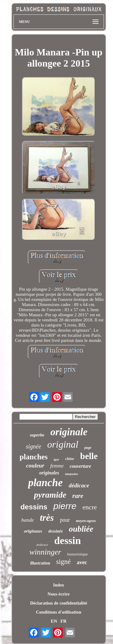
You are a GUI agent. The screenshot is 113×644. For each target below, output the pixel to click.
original (63, 444)
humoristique (78, 554)
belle (89, 456)
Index (59, 585)
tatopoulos (72, 474)
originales (49, 473)
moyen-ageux (86, 521)
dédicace (79, 485)
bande (28, 520)
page (88, 448)
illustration (40, 563)
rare (78, 496)
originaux (33, 531)
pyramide (50, 495)
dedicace (42, 545)
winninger (45, 552)
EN (54, 621)
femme (57, 466)
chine (70, 459)
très (47, 518)
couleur (35, 466)
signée (34, 446)
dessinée (55, 531)
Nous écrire (59, 594)
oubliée (81, 529)
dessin (68, 541)
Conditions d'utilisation (58, 612)
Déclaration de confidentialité (59, 603)
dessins (34, 507)
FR (64, 621)
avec (82, 562)
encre (90, 507)
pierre (65, 506)
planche (45, 483)
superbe (37, 435)
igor (56, 459)
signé (63, 562)
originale (69, 432)
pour (65, 520)
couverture (80, 466)
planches (34, 457)
